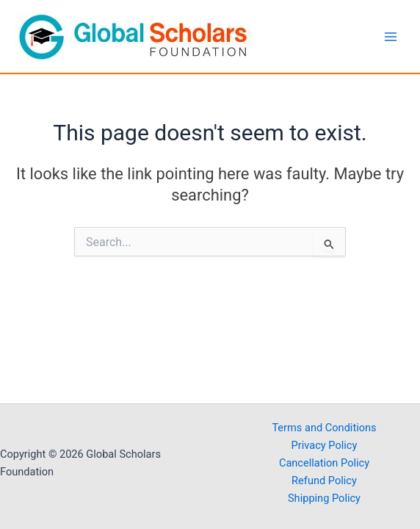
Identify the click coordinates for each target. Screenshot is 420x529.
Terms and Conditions (324, 428)
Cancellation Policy (324, 463)
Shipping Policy (324, 498)
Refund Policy (324, 481)
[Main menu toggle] (391, 36)
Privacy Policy (325, 445)
